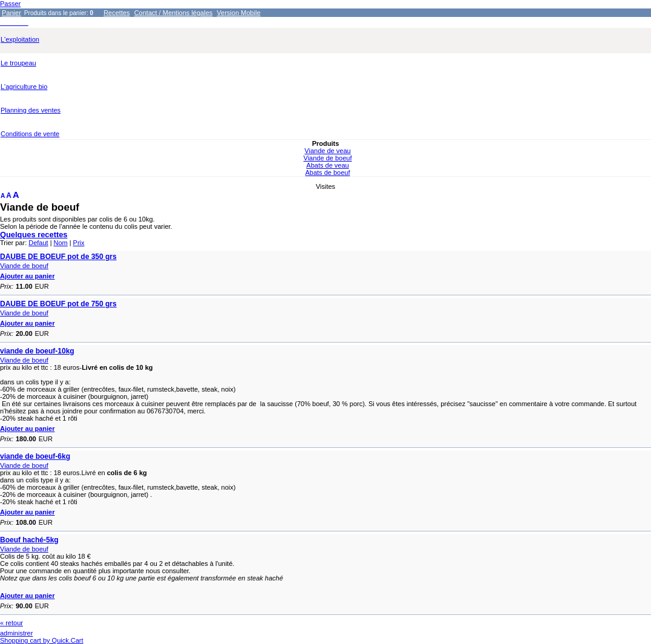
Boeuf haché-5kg (29, 540)
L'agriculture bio (24, 87)
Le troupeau (18, 63)
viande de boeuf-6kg (35, 456)
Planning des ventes (31, 110)
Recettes (116, 13)
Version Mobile (238, 13)
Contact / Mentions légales (174, 13)
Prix (79, 243)
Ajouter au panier (27, 276)
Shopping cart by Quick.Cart (42, 640)
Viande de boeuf (328, 158)
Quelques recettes (34, 235)
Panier (11, 13)
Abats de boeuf (327, 172)
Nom (61, 243)
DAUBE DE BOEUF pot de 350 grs (58, 257)
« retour (11, 623)
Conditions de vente (30, 134)
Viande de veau (327, 151)
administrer (16, 633)
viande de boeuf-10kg (37, 351)
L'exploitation (20, 39)
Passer (10, 4)
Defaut (38, 243)
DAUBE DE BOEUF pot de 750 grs (58, 304)
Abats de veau (327, 165)
